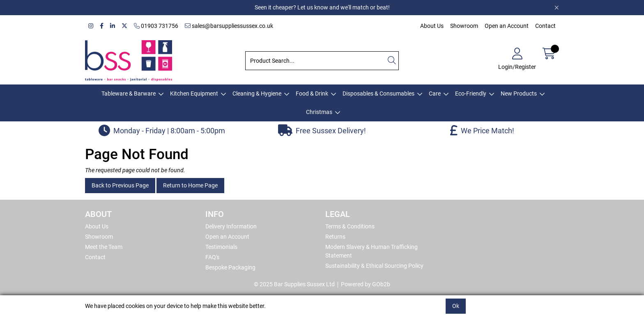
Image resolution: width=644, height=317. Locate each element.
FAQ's (212, 257)
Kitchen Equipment (194, 94)
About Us (432, 26)
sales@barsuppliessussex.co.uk (229, 26)
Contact (545, 26)
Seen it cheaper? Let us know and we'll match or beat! (322, 7)
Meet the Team (104, 247)
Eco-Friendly (471, 94)
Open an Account (507, 26)
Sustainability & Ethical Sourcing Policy (374, 266)
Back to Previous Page (120, 185)
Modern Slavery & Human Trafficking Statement (371, 251)
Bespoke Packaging (230, 267)
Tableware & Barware (129, 94)
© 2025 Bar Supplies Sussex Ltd (294, 284)
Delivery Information (231, 226)
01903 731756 (156, 26)
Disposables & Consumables (378, 94)
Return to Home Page (190, 185)
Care (435, 94)
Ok (456, 306)
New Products (519, 94)
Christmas (319, 112)
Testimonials (221, 247)
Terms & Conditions (350, 226)
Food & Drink (312, 94)
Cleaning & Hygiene (257, 94)
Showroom (464, 26)
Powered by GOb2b (366, 284)
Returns (335, 237)
